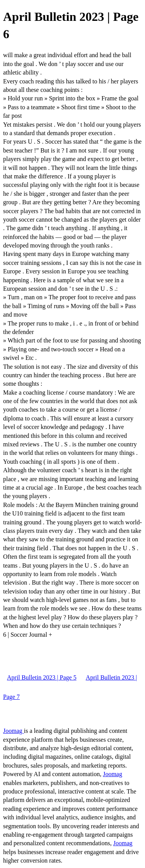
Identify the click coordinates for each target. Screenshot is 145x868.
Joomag (14, 731)
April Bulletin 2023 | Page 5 (42, 677)
